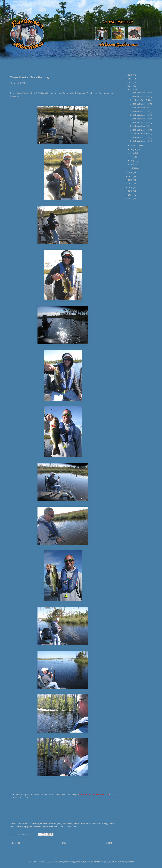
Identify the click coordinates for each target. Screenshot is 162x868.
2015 (131, 191)
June (133, 157)
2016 (131, 187)
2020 (131, 173)
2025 (131, 75)
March (133, 168)
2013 (131, 199)
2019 (131, 176)
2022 (131, 83)
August (134, 149)
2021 (131, 86)
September (135, 146)
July (132, 153)
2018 (131, 180)
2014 (131, 195)
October (134, 90)
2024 (131, 79)
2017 (131, 184)
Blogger (131, 862)
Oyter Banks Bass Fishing (141, 100)
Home (63, 843)
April (133, 164)
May (133, 161)
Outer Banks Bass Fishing (141, 93)
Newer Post (16, 843)
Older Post (111, 843)
